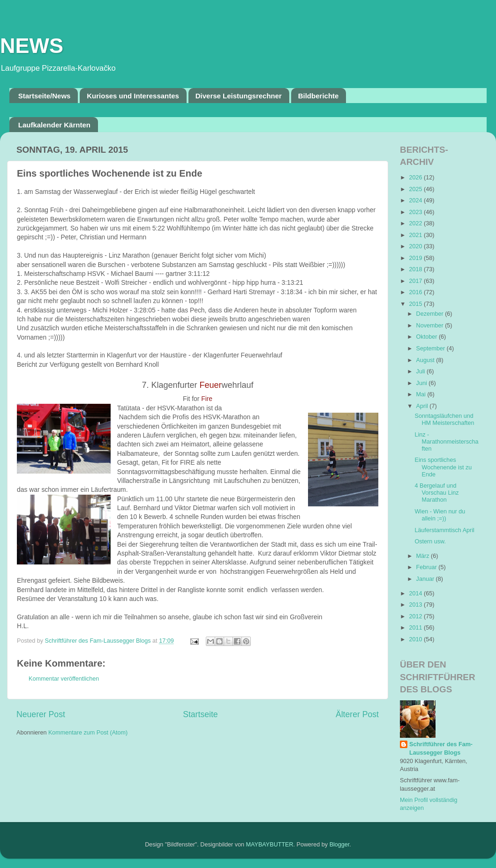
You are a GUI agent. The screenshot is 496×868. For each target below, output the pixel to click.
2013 (416, 605)
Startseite (200, 714)
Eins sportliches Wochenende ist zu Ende (443, 467)
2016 (416, 292)
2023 (416, 212)
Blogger (340, 845)
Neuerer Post (41, 714)
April (423, 406)
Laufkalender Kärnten (54, 125)
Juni (423, 383)
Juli (421, 371)
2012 (416, 616)
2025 (416, 189)
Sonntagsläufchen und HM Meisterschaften (444, 419)
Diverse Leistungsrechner (239, 96)
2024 (416, 200)
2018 (416, 269)
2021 (416, 235)
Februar (428, 567)
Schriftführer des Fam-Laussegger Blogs (441, 749)
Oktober (428, 337)
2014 (416, 594)
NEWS (32, 46)
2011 (416, 628)
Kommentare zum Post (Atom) (88, 733)
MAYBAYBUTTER (270, 845)
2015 (416, 304)
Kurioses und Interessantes (133, 96)
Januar (426, 579)
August (426, 360)
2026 (416, 178)
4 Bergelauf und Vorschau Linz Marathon (436, 493)
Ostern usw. (430, 542)
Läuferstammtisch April (444, 530)
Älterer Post (357, 714)
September (432, 349)
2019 (416, 258)
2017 (416, 281)
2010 (416, 639)
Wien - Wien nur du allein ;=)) (440, 515)
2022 (416, 223)
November (431, 326)
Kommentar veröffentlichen (64, 679)
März (424, 556)
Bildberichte (319, 96)
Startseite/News (45, 96)
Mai (422, 394)
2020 (416, 246)
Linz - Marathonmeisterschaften (446, 442)
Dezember (431, 314)
